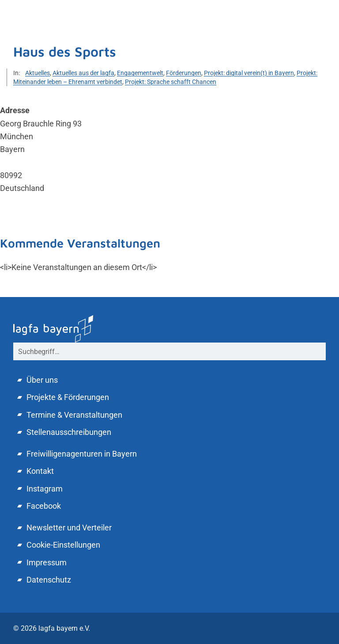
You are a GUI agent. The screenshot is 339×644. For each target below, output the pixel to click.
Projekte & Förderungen (68, 397)
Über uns (42, 380)
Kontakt (40, 471)
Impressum (47, 562)
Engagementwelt (140, 73)
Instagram (45, 489)
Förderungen (184, 73)
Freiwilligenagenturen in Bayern (82, 454)
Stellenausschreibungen (69, 432)
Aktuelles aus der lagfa (83, 73)
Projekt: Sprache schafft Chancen (171, 82)
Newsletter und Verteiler (69, 528)
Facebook (44, 506)
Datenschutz (49, 580)
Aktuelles (38, 73)
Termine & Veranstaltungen (74, 415)
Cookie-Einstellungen (63, 545)
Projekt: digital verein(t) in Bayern (249, 73)
